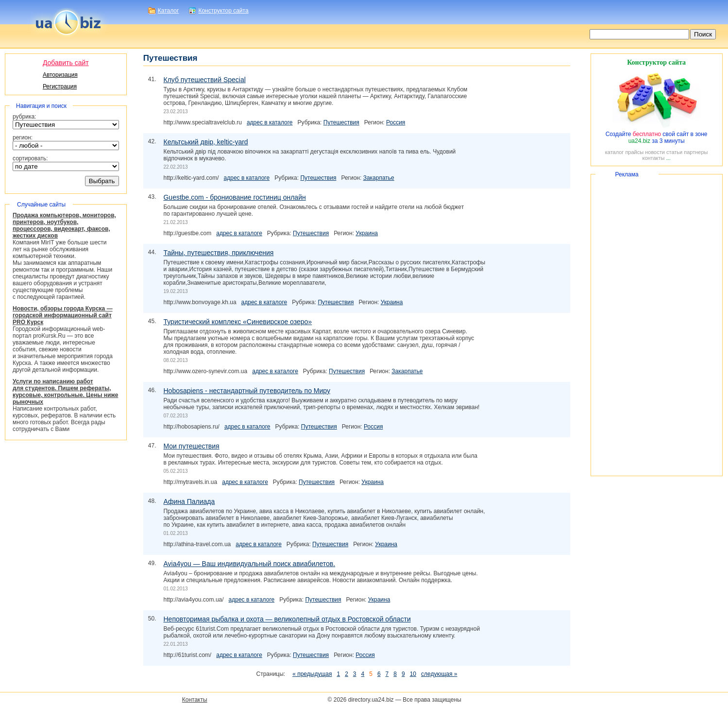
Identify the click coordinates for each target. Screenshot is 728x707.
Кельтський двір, (205, 142)
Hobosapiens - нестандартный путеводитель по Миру (246, 391)
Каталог (169, 11)
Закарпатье (379, 178)
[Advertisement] (657, 325)
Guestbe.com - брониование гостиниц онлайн (234, 197)
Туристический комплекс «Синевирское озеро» (237, 322)
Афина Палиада (189, 501)
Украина (367, 233)
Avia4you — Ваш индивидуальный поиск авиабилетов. (249, 564)
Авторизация (60, 75)
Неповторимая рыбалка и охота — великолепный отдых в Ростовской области (287, 619)
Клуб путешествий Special (204, 80)
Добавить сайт (66, 63)
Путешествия (341, 122)
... (669, 158)
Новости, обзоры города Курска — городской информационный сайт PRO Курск (63, 315)
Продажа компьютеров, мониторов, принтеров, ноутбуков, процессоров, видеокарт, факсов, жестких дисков (64, 225)
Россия (396, 122)
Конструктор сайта (223, 11)
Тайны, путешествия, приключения (218, 253)
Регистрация (60, 86)
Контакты (195, 700)
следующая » (439, 674)
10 (413, 674)
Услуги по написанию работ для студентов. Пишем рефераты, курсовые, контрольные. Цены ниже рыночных (65, 392)
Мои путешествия (191, 446)
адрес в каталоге (270, 122)
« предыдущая (312, 674)
